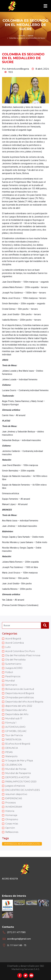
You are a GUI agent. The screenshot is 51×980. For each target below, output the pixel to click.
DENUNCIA (12, 748)
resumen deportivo (16, 794)
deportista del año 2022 (19, 706)
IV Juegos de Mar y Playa (19, 761)
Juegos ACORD (14, 668)
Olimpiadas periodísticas (20, 697)
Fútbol (9, 672)
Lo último (21, 36)
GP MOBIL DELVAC (16, 731)
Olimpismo (12, 819)
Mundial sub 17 (14, 719)
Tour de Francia (14, 735)
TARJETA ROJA (13, 740)
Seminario (11, 685)
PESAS (9, 752)
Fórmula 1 (11, 723)
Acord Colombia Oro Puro (20, 651)
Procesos (10, 803)
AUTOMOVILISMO (15, 727)
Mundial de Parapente (18, 773)
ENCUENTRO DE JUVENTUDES (23, 790)
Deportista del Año (16, 710)
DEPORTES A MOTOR (17, 777)
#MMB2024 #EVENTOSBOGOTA (22, 844)
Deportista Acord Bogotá (20, 693)
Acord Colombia (15, 643)
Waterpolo (11, 756)
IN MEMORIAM (14, 807)
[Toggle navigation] (45, 6)
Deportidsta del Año (17, 714)
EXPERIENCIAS (14, 798)
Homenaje (11, 815)
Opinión (10, 828)
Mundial (10, 681)
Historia (10, 811)
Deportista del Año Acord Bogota (24, 702)
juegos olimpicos (15, 786)
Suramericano (13, 664)
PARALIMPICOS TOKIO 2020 (21, 782)
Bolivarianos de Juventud (20, 689)
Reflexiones (12, 832)
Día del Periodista (15, 660)
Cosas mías (12, 824)
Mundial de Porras (16, 769)
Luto (8, 647)
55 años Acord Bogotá (18, 744)
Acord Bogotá (13, 639)
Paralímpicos (13, 676)
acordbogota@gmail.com (19, 939)
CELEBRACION (14, 765)
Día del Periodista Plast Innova (23, 655)
